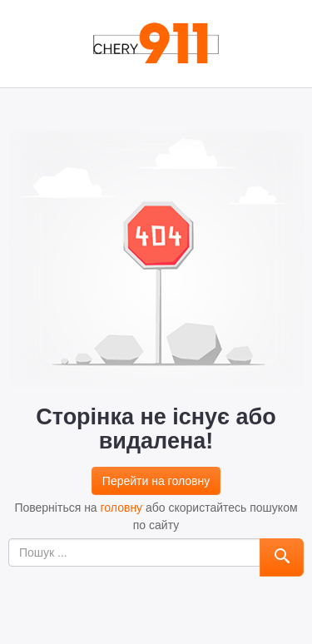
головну (122, 508)
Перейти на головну (156, 481)
